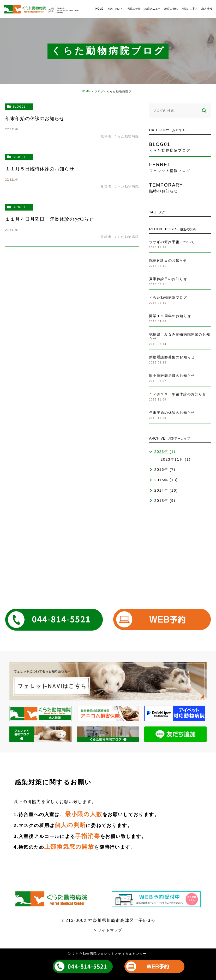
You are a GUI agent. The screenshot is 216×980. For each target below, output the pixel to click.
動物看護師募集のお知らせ (172, 357)
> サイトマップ (108, 930)
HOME (86, 91)
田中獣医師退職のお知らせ (172, 376)
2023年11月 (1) (176, 459)
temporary (180, 188)
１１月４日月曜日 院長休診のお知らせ (50, 219)
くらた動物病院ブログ (168, 297)
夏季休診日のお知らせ (168, 279)
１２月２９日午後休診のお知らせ (178, 394)
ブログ (99, 91)
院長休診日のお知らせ (168, 260)
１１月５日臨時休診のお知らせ (40, 169)
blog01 (19, 107)
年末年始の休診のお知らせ (35, 119)
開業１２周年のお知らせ (170, 316)
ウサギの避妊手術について (172, 242)
